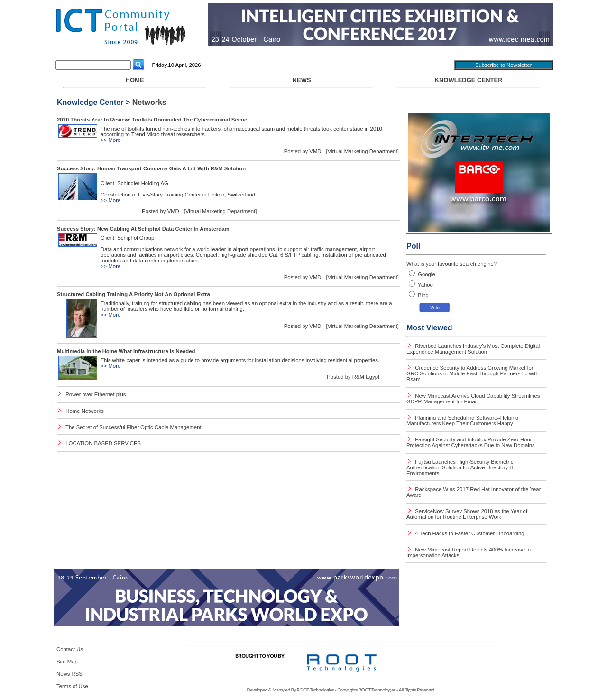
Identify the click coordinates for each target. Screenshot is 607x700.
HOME (135, 82)
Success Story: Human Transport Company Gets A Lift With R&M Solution (151, 168)
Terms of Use (72, 686)
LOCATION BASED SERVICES (103, 443)
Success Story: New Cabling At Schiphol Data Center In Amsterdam (143, 229)
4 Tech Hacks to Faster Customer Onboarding (469, 533)
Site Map (67, 662)
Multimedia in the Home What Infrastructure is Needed (126, 351)
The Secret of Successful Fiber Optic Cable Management (133, 427)
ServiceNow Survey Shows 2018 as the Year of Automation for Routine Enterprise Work (467, 514)
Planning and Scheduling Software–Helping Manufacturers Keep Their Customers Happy (462, 420)
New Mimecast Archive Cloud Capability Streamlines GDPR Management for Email (473, 399)
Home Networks (85, 411)
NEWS (302, 82)
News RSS (69, 674)
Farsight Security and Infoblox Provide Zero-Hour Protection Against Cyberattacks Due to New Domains (471, 442)
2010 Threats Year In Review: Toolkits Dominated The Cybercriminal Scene (152, 120)
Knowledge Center (469, 80)
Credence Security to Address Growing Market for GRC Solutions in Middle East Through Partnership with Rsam (473, 373)
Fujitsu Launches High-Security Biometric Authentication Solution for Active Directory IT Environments (460, 467)
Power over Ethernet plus (96, 394)
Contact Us (70, 649)
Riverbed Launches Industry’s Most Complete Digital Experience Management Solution (473, 349)
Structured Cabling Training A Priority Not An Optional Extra (133, 294)
